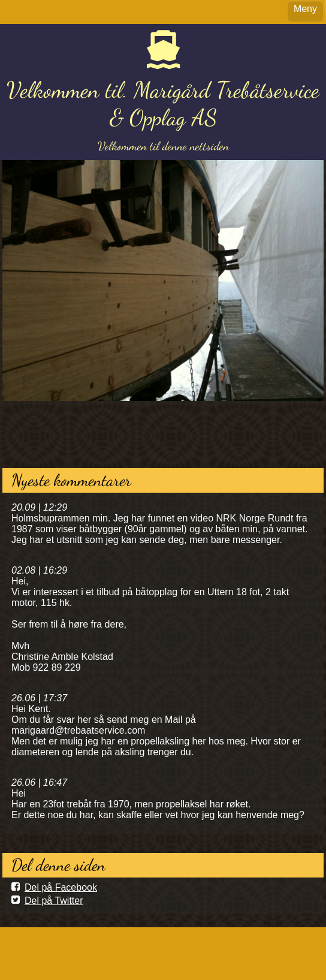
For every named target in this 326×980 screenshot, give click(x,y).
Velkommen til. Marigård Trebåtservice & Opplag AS (163, 104)
